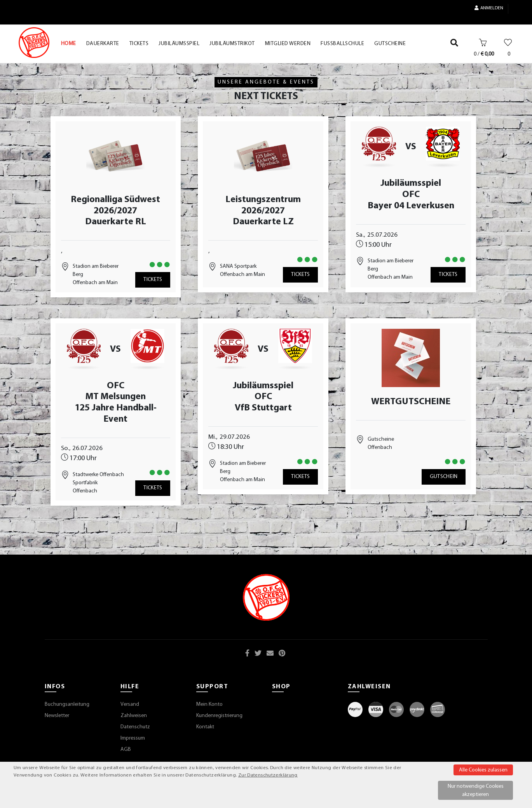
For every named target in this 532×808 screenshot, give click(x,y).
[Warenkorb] (483, 44)
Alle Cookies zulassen (483, 770)
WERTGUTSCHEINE (411, 402)
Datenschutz (135, 727)
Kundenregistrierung (219, 716)
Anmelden (489, 8)
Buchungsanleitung (67, 704)
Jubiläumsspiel (411, 183)
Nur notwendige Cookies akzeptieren (476, 791)
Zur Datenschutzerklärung (268, 775)
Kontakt (205, 727)
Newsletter (57, 716)
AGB (126, 750)
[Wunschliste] (508, 44)
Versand (130, 704)
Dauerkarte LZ (263, 222)
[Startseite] (34, 43)
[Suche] (454, 44)
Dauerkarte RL (116, 222)
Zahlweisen (134, 716)
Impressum (133, 738)
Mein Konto (209, 704)
